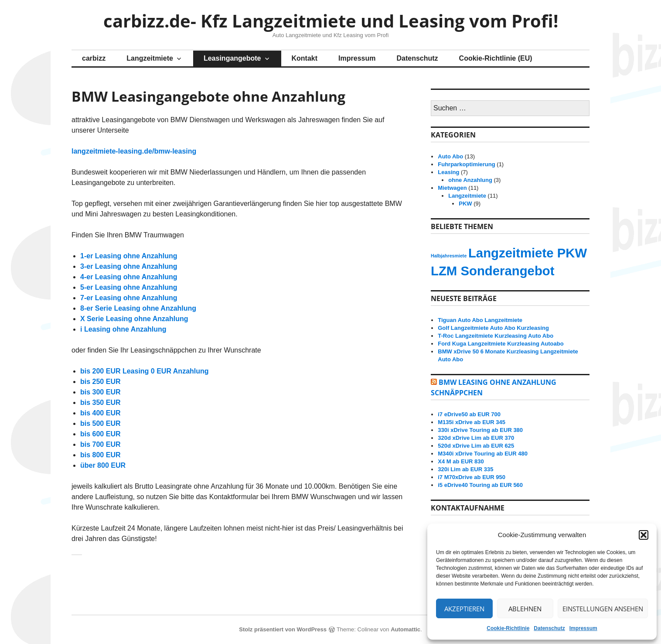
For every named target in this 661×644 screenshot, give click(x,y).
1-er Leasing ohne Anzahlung (129, 256)
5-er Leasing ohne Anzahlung (129, 287)
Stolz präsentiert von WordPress (283, 629)
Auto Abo (450, 156)
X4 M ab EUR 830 (461, 461)
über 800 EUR (103, 465)
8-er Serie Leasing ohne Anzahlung (138, 308)
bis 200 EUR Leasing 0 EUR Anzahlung (145, 371)
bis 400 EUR (100, 413)
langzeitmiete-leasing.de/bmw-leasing (134, 151)
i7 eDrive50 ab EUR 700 (469, 414)
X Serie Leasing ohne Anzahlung (134, 319)
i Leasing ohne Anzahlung (123, 329)
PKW (465, 204)
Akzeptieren (464, 609)
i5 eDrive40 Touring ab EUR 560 (480, 485)
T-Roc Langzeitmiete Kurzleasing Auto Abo (496, 336)
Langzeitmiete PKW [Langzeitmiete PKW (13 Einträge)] (528, 253)
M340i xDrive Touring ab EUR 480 (483, 454)
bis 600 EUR (100, 434)
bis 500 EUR (100, 423)
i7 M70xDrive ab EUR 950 (472, 477)
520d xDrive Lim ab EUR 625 (476, 446)
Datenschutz (549, 628)
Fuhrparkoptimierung (466, 164)
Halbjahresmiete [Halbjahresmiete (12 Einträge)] (449, 256)
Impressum (583, 628)
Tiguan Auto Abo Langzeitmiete (480, 320)
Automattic (405, 629)
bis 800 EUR (100, 455)
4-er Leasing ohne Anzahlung (129, 277)
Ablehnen (525, 609)
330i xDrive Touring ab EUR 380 (480, 430)
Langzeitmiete (150, 58)
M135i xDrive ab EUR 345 (472, 422)
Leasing (448, 172)
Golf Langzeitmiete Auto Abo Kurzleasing (493, 328)
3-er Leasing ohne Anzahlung (129, 266)
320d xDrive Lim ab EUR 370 (476, 438)
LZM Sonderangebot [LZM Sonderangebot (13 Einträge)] (493, 271)
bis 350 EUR (100, 402)
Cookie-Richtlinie (508, 628)
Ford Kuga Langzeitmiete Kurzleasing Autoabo (501, 344)
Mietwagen (452, 188)
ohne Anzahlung (470, 180)
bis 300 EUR (100, 392)
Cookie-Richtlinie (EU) (496, 58)
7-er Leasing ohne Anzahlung (129, 298)
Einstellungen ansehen (603, 609)
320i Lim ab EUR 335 (465, 469)
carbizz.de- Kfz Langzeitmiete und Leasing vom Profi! (331, 21)
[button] (644, 535)
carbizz (94, 58)
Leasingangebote (232, 58)
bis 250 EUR (100, 382)
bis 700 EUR (100, 444)
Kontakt (305, 58)
